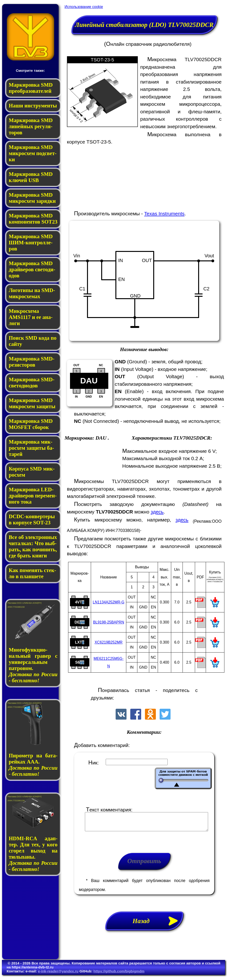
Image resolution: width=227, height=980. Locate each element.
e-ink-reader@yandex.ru (58, 975)
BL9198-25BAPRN (108, 622)
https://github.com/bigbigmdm (119, 975)
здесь (157, 512)
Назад (158, 925)
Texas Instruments (164, 214)
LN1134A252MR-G (109, 602)
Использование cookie (84, 7)
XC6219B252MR (109, 642)
